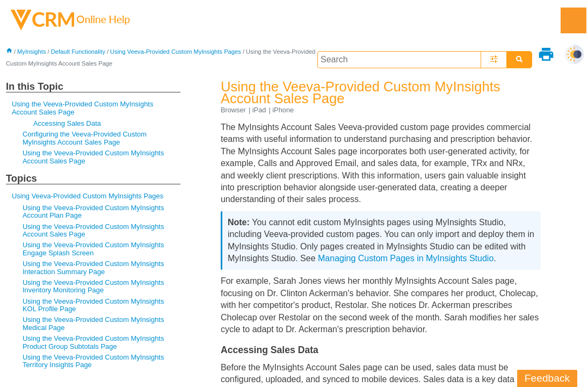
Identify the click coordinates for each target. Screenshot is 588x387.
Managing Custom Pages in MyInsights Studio (406, 258)
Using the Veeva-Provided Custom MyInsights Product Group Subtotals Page (93, 342)
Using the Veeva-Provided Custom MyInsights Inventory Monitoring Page (93, 286)
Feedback (547, 378)
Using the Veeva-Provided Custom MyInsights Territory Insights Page (93, 361)
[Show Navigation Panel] (574, 20)
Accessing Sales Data (67, 123)
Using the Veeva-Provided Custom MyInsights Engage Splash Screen (93, 249)
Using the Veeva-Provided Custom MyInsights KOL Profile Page (93, 305)
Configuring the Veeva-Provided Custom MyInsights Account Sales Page (85, 138)
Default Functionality (78, 52)
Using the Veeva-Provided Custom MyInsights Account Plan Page (93, 212)
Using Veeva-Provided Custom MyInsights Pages (176, 52)
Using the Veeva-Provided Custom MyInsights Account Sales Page (83, 108)
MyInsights (31, 52)
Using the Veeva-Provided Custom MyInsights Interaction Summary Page (93, 267)
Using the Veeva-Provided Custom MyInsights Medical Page (93, 323)
